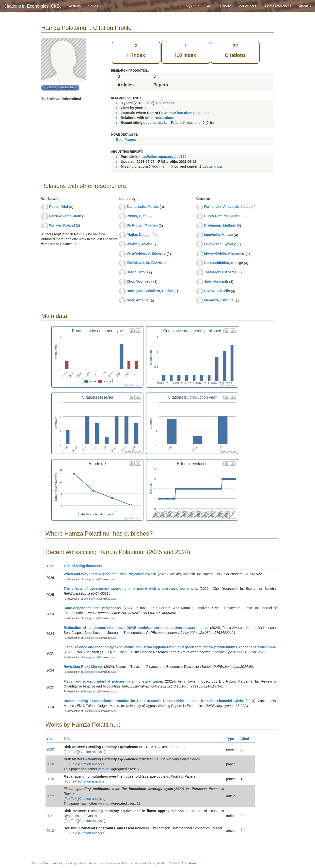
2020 (50, 749)
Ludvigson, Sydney (220, 244)
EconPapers (126, 140)
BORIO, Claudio (217, 291)
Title (69, 739)
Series (93, 6)
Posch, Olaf (58, 207)
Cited (247, 739)
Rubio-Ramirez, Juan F (223, 216)
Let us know (213, 166)
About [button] (305, 6)
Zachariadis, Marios (143, 207)
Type (232, 739)
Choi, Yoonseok (139, 281)
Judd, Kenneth (216, 281)
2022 (50, 796)
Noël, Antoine (138, 300)
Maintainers (247, 6)
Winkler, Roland (62, 225)
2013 (50, 831)
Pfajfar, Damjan (139, 235)
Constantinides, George (223, 263)
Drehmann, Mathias (220, 225)
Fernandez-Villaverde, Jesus (227, 207)
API (210, 6)
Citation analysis (92, 752)
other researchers (159, 118)
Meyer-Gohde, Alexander (224, 253)
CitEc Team (188, 863)
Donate (225, 6)
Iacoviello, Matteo (218, 235)
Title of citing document (85, 566)
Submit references (278, 6)
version (104, 769)
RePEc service (53, 863)
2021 (50, 816)
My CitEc (193, 6)
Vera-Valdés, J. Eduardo (146, 253)
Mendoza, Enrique (219, 300)
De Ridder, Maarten (142, 225)
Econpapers (90, 579)
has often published (193, 113)
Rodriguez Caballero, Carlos (150, 291)
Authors (75, 6)
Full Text (71, 752)
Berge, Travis (137, 272)
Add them (160, 166)
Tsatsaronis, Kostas (220, 272)
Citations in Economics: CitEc (33, 6)
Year (52, 566)
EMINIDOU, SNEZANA (144, 263)
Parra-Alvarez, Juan (65, 216)
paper (114, 579)
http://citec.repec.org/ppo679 (163, 157)
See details (165, 103)
